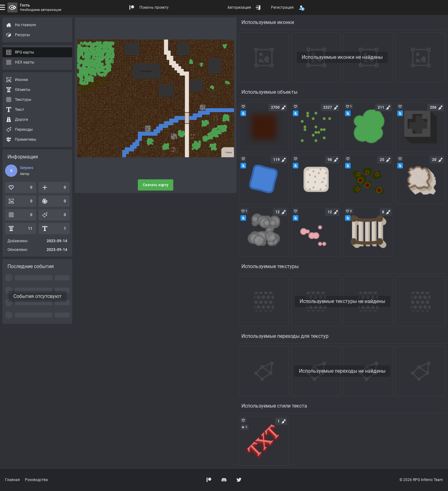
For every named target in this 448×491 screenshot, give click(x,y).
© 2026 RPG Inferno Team (421, 480)
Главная (12, 480)
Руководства (36, 480)
